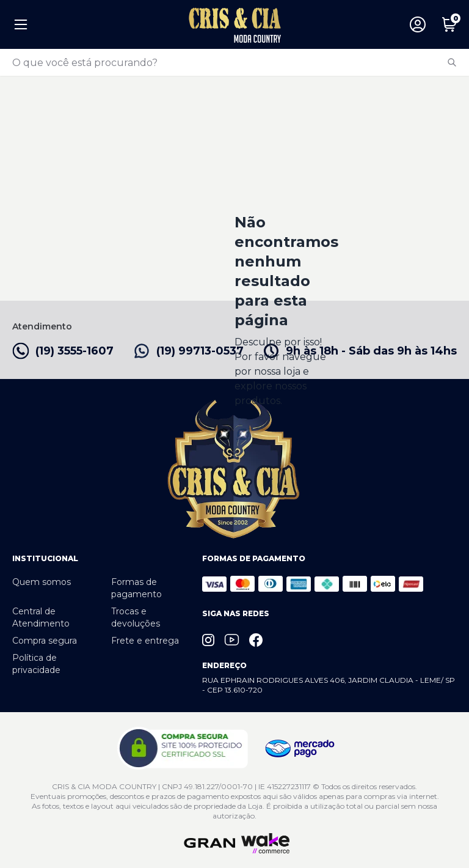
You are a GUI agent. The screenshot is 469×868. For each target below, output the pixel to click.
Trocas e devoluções (136, 617)
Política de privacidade (36, 664)
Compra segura (45, 641)
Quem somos (42, 582)
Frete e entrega (145, 641)
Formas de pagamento (136, 588)
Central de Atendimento (41, 617)
